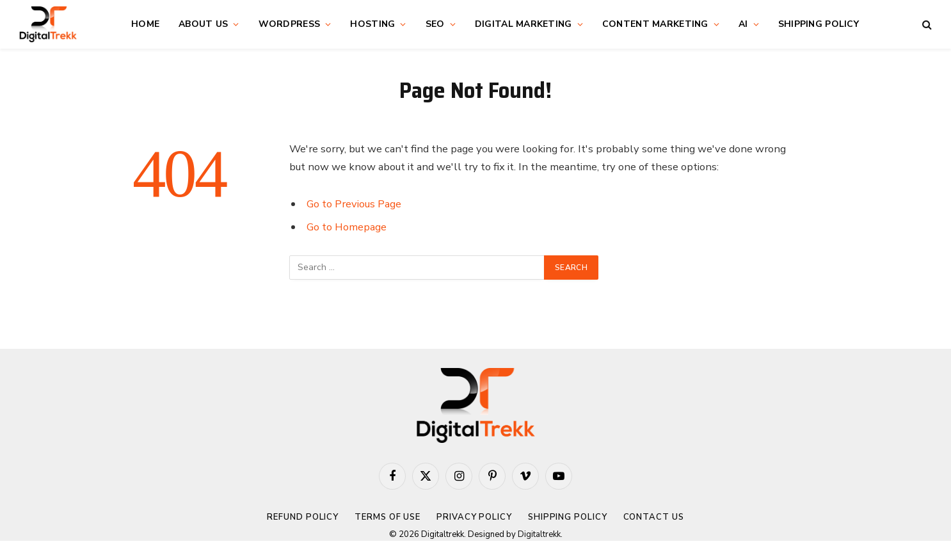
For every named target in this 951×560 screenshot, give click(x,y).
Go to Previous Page (354, 204)
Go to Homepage (347, 227)
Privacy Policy (474, 517)
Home (145, 24)
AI (743, 24)
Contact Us (654, 517)
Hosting (372, 24)
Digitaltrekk (539, 534)
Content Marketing (655, 24)
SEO (435, 24)
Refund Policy (303, 517)
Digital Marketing (523, 24)
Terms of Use (388, 517)
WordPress (290, 24)
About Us (203, 24)
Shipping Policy (819, 24)
